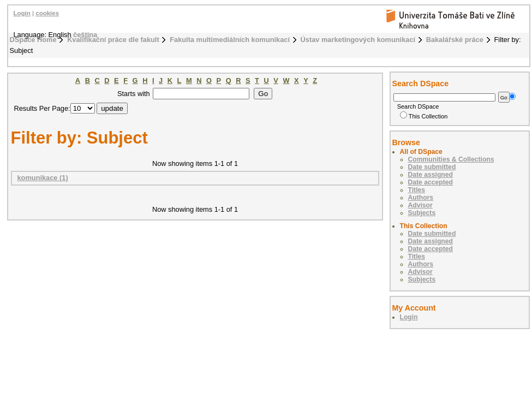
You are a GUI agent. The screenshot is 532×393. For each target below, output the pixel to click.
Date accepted (431, 182)
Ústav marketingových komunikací (358, 40)
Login (22, 13)
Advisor (420, 205)
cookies (47, 13)
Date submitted (432, 167)
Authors (421, 198)
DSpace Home (33, 40)
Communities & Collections (451, 159)
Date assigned (431, 175)
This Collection (424, 116)
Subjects (422, 213)
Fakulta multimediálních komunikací (230, 40)
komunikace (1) (43, 178)
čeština (85, 35)
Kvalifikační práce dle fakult (113, 40)
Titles (417, 190)
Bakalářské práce (455, 40)
